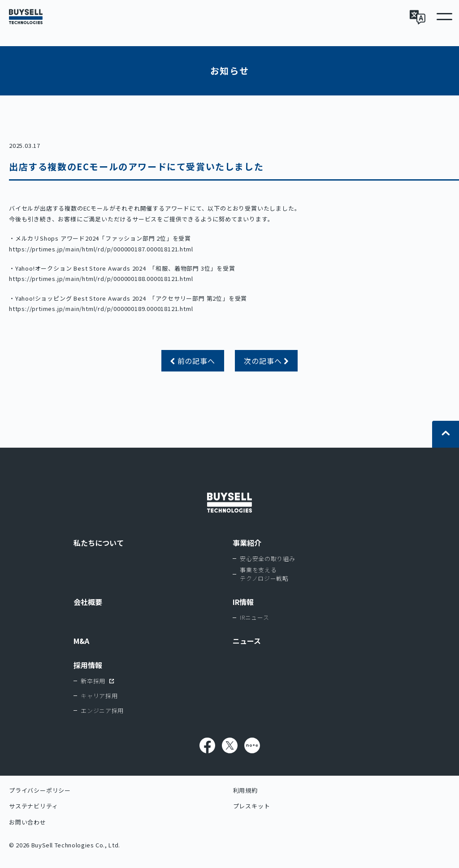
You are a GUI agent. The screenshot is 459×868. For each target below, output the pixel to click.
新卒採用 (93, 681)
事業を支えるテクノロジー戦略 (264, 574)
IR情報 (243, 602)
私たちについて (99, 543)
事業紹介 (247, 543)
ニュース (247, 641)
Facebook (207, 745)
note (252, 745)
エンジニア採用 (102, 710)
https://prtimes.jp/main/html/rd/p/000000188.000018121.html (101, 279)
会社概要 (88, 602)
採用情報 (88, 665)
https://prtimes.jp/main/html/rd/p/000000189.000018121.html (101, 309)
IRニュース (254, 617)
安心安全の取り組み (267, 559)
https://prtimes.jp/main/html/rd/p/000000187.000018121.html (101, 249)
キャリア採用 (99, 696)
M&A (81, 641)
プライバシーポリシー (40, 790)
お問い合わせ (28, 822)
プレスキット (252, 806)
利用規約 (245, 790)
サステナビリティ (33, 806)
